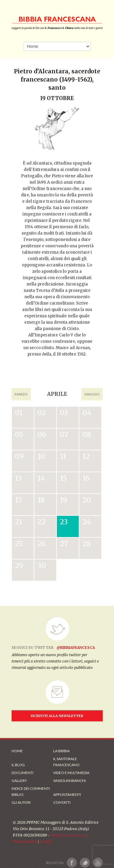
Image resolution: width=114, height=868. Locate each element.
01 (19, 413)
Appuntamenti (67, 795)
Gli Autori (21, 802)
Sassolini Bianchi (69, 781)
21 (19, 522)
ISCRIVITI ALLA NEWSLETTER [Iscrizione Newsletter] (57, 716)
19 (64, 500)
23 (64, 522)
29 (19, 565)
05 (19, 434)
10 (41, 456)
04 (87, 413)
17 (18, 500)
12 (86, 456)
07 (64, 434)
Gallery (19, 781)
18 (41, 500)
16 (86, 478)
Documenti (22, 773)
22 (42, 522)
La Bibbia (61, 751)
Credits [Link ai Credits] (46, 841)
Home (17, 751)
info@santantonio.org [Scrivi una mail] (69, 835)
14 (41, 478)
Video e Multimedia (71, 773)
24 (87, 522)
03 (64, 413)
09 (19, 456)
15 (63, 478)
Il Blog (18, 765)
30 (42, 565)
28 (87, 544)
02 (42, 413)
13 (18, 478)
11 (63, 456)
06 (42, 434)
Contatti (62, 802)
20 (87, 500)
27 (64, 544)
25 (19, 544)
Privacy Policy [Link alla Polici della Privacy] (25, 841)
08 (87, 434)
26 (41, 544)
